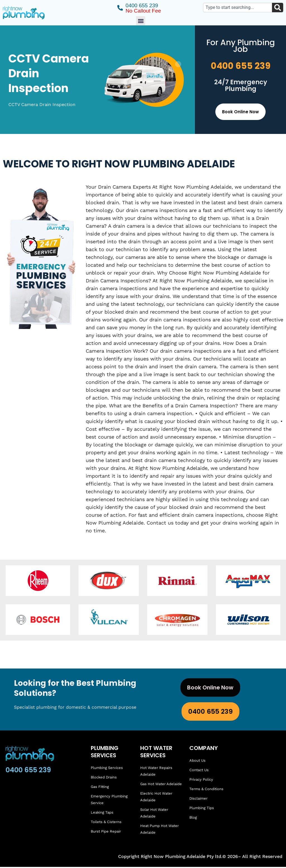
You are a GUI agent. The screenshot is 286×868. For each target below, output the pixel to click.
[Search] (278, 8)
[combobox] (238, 8)
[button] (141, 21)
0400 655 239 (241, 66)
